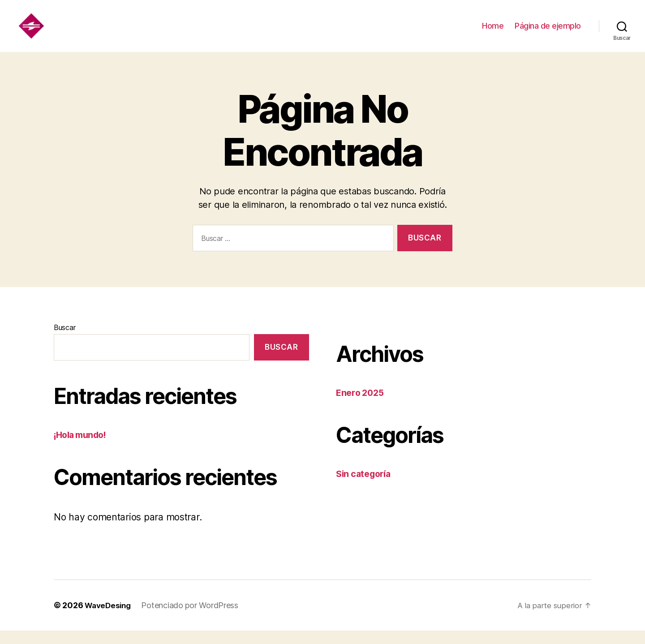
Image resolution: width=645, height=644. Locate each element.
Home (493, 32)
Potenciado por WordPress (193, 619)
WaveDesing (109, 619)
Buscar (64, 341)
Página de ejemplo (548, 32)
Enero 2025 (361, 406)
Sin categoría (366, 487)
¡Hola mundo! (83, 448)
